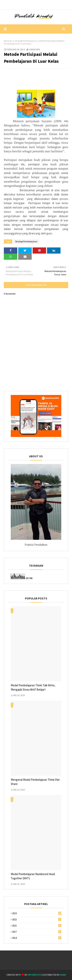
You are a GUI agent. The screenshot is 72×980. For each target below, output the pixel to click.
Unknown (34, 49)
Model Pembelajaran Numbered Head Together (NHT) (33, 876)
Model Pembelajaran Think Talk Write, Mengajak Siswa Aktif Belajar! (33, 687)
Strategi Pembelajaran (26, 41)
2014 (37, 938)
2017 (37, 932)
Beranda (8, 41)
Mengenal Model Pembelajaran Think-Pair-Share (36, 782)
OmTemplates (35, 975)
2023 (37, 913)
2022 (37, 919)
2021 (37, 926)
